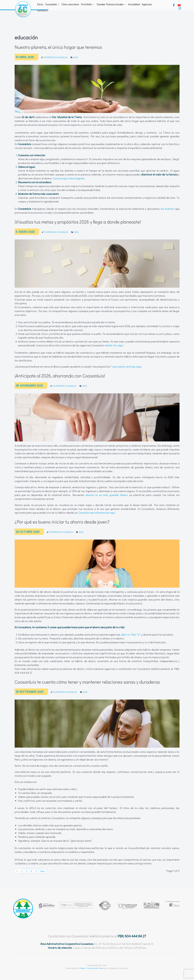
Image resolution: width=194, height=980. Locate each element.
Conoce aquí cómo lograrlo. (69, 178)
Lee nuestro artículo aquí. (127, 366)
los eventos (167, 209)
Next (43, 871)
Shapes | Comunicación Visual (91, 968)
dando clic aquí (114, 345)
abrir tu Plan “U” (131, 634)
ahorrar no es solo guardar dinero (107, 495)
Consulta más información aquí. (97, 513)
